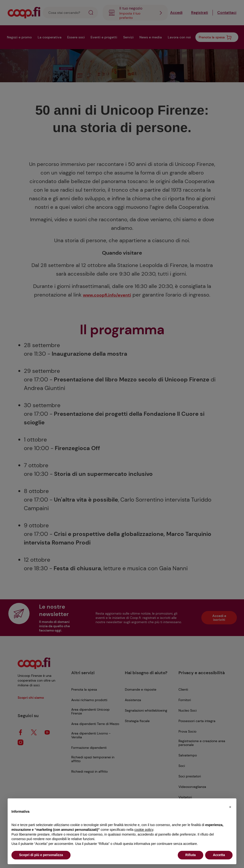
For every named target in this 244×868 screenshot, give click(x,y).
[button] (230, 806)
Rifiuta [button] (191, 855)
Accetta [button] (219, 855)
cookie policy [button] (144, 830)
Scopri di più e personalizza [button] (41, 855)
